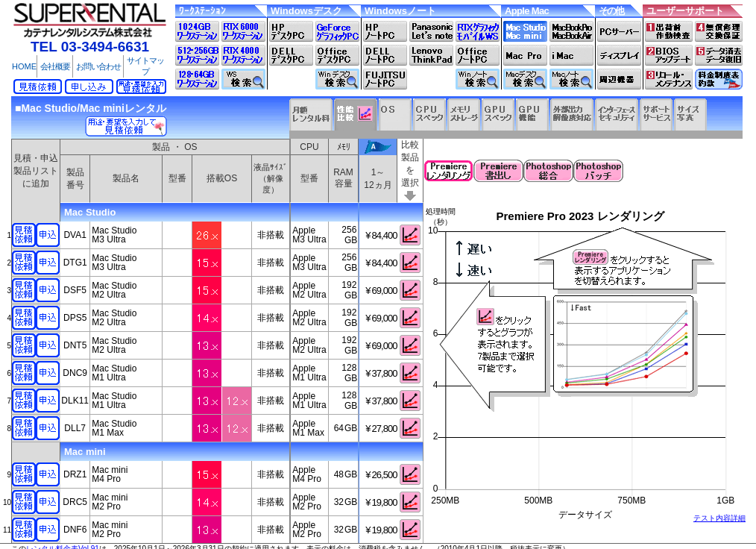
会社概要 (55, 66)
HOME (24, 66)
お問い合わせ (98, 66)
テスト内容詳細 (719, 518)
